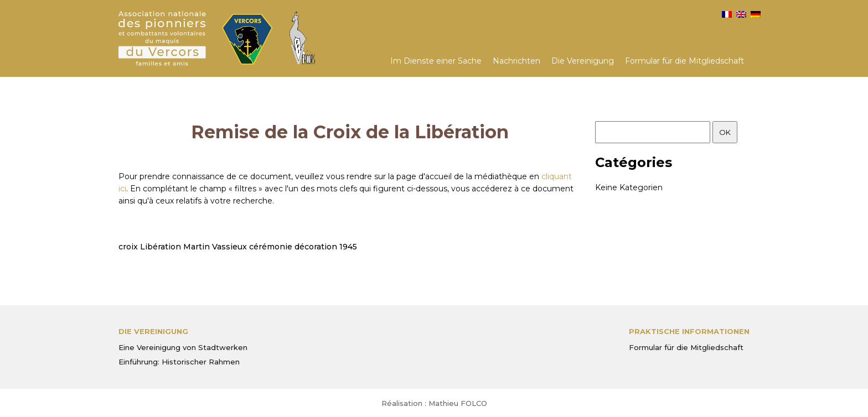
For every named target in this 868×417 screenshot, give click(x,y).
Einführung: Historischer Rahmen (179, 362)
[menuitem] (727, 14)
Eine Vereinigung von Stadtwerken (183, 347)
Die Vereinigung (583, 61)
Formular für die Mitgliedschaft (684, 61)
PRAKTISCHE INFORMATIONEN (689, 331)
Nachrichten (516, 61)
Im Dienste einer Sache (436, 61)
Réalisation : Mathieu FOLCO (434, 403)
